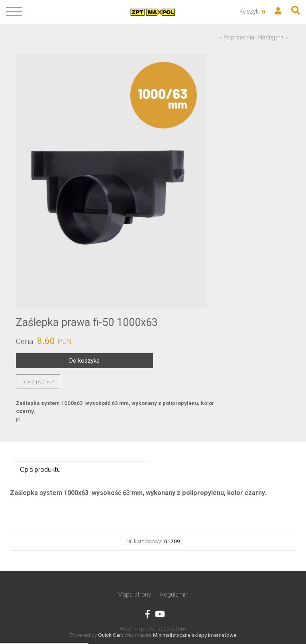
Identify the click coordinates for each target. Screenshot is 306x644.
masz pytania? (38, 382)
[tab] (81, 470)
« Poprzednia (237, 37)
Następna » (273, 37)
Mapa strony (134, 594)
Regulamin (174, 594)
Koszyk (249, 11)
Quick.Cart (111, 635)
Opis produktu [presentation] (40, 469)
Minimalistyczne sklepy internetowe (195, 635)
